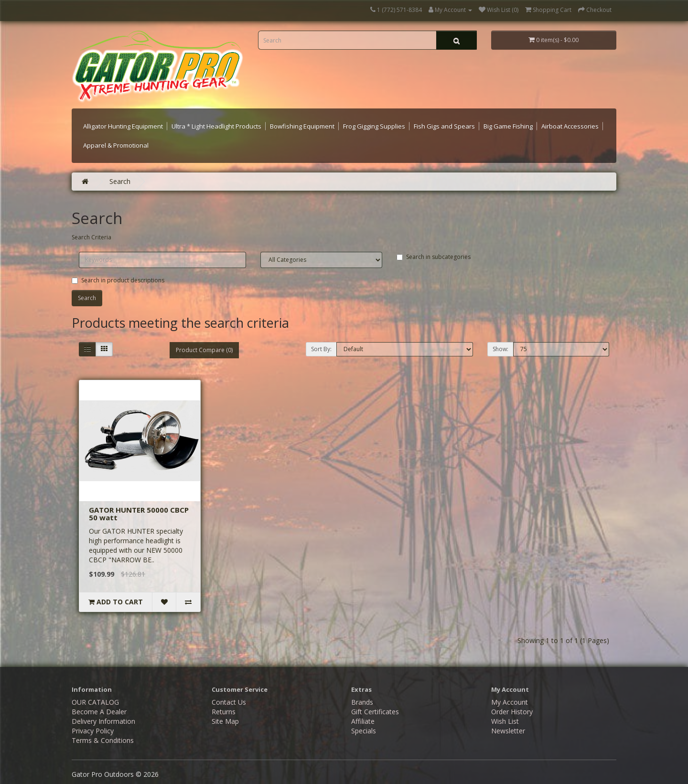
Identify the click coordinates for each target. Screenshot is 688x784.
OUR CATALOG (95, 702)
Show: (500, 349)
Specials (364, 731)
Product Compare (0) (204, 350)
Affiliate (363, 721)
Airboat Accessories (570, 126)
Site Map (225, 721)
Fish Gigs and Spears (444, 126)
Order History (512, 712)
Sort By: (321, 349)
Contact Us (229, 702)
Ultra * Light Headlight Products (216, 126)
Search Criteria (91, 237)
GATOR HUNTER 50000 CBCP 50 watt (139, 514)
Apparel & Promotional (116, 145)
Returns (224, 712)
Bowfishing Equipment (302, 126)
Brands (362, 702)
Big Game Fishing (508, 126)
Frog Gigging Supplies (374, 126)
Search (120, 181)
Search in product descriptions (118, 280)
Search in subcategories (434, 257)
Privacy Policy (93, 731)
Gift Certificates (375, 712)
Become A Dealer (99, 712)
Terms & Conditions (103, 740)
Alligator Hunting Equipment (123, 126)
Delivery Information (103, 721)
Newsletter (508, 731)
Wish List (505, 721)
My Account (510, 702)
